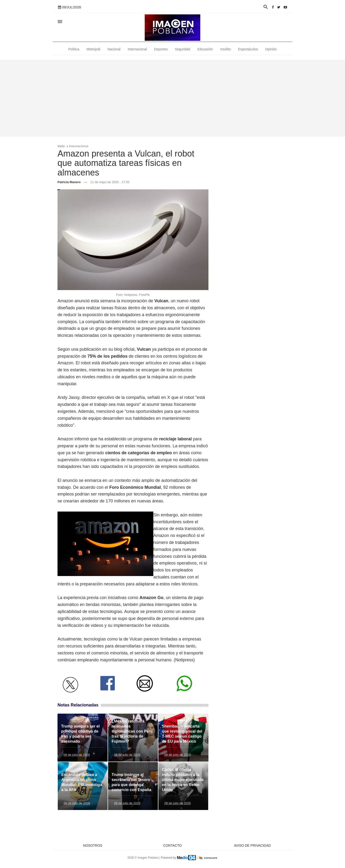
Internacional (137, 49)
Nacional (114, 49)
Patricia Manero (69, 182)
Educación (205, 49)
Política (74, 49)
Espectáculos (248, 49)
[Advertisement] (172, 98)
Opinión (271, 49)
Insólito (225, 49)
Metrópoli (93, 49)
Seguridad (183, 49)
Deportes (161, 49)
